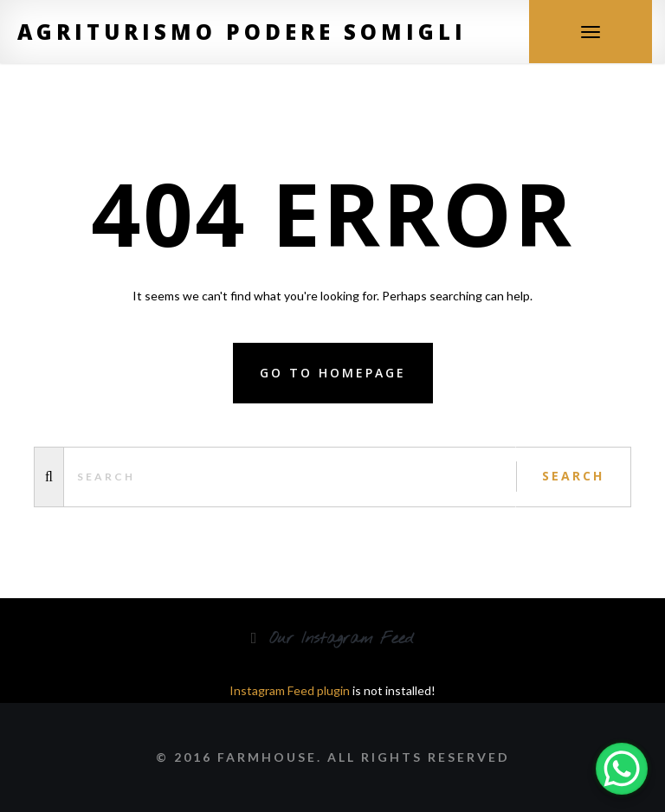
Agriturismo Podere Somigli (242, 32)
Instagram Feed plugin (290, 690)
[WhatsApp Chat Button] (622, 769)
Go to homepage (333, 373)
